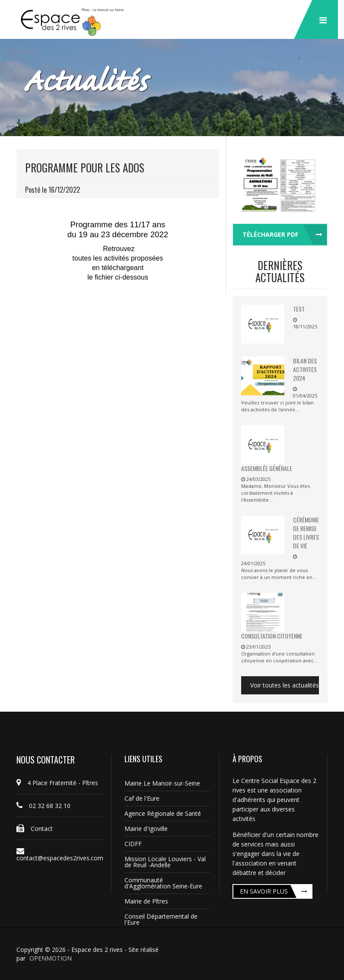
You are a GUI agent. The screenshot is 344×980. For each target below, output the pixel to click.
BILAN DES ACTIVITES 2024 (305, 369)
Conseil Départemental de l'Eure (161, 919)
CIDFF (133, 844)
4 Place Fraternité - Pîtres (57, 783)
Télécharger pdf (270, 234)
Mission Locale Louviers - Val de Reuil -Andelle (165, 862)
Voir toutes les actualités (285, 685)
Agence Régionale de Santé (163, 813)
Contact (35, 829)
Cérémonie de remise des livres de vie (306, 533)
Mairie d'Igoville (146, 829)
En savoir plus (264, 891)
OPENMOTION (51, 958)
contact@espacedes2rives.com (59, 855)
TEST (299, 309)
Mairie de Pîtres (146, 901)
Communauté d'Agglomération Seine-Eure (163, 883)
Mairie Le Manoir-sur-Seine (162, 783)
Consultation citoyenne (272, 636)
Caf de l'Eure (142, 798)
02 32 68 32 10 (43, 806)
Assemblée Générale (267, 468)
